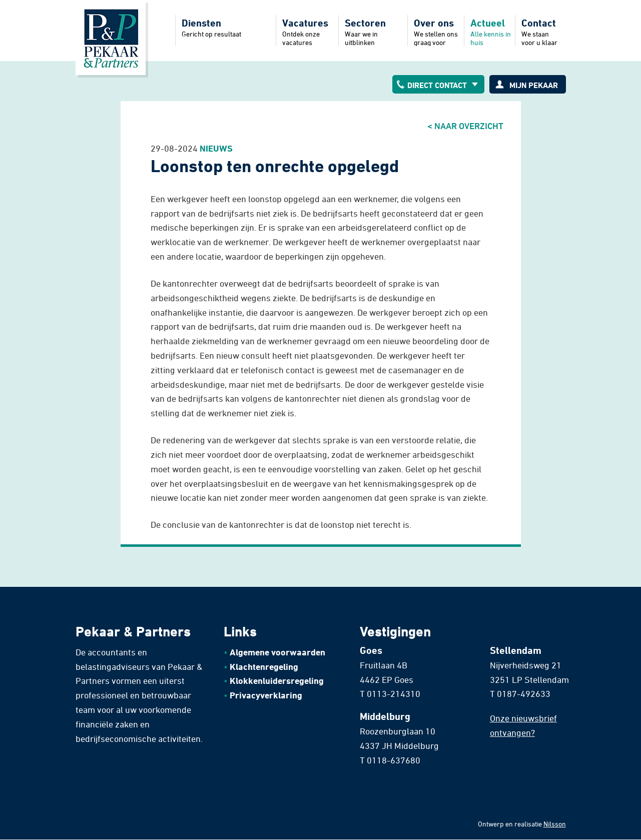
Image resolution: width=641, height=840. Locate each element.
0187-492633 (524, 693)
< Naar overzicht (465, 126)
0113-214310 (394, 693)
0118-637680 (394, 760)
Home (111, 38)
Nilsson (555, 824)
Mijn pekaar (534, 85)
